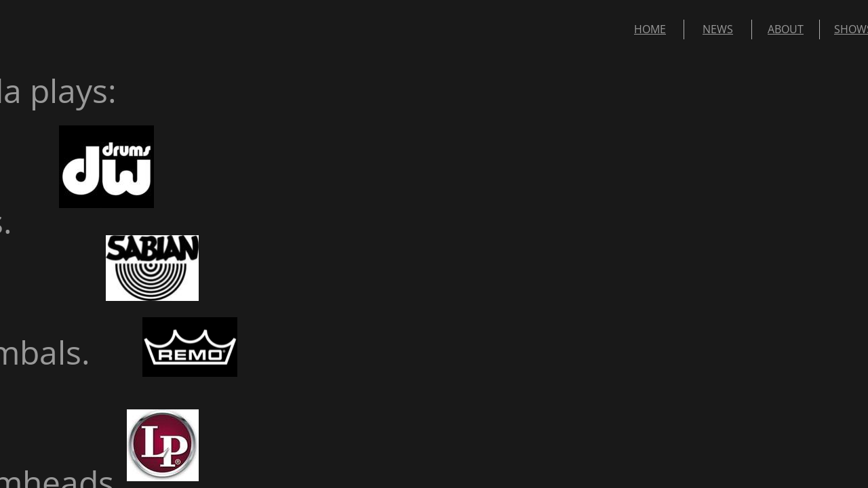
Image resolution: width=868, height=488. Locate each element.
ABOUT (786, 29)
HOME (650, 29)
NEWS (718, 29)
